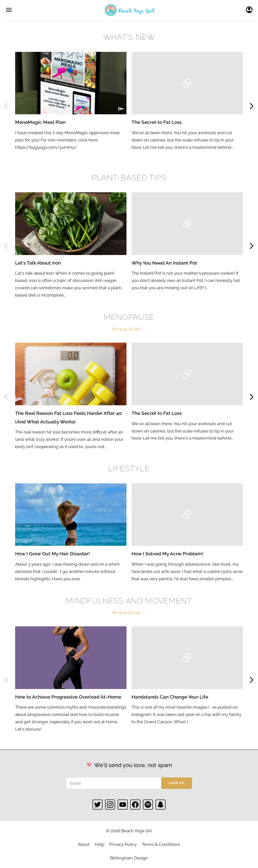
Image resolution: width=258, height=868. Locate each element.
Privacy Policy (123, 844)
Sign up (176, 783)
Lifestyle (129, 469)
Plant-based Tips (129, 178)
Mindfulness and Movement (129, 601)
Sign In (251, 10)
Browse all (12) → (129, 329)
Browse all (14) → (129, 612)
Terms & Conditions (161, 844)
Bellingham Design (129, 858)
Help (100, 844)
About (84, 844)
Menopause (129, 317)
